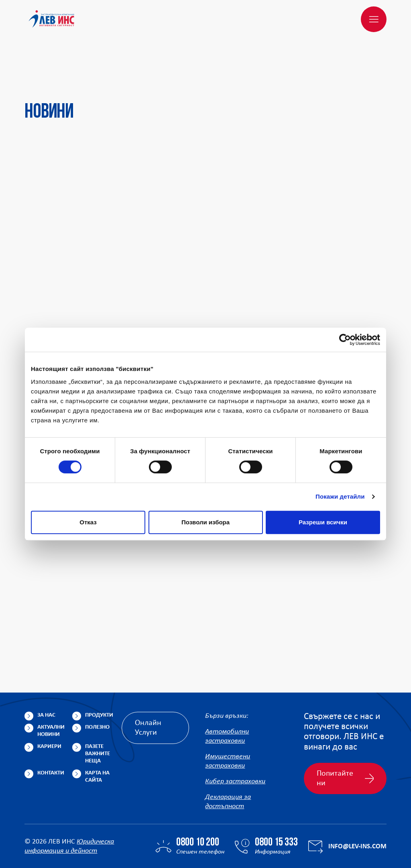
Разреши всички (323, 522)
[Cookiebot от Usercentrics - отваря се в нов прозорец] (345, 340)
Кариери (49, 708)
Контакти (51, 735)
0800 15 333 (276, 804)
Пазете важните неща (98, 715)
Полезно (97, 689)
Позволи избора (205, 522)
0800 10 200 (198, 804)
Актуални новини (51, 692)
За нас (46, 677)
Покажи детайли (340, 496)
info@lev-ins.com (357, 808)
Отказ (88, 522)
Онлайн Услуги (148, 689)
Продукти (99, 677)
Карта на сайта (97, 738)
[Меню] (374, 19)
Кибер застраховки (235, 743)
